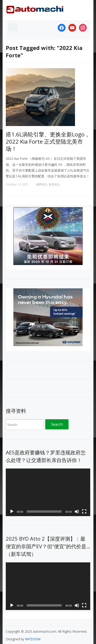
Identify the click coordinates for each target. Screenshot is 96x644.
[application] (48, 492)
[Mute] (77, 512)
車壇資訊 (54, 184)
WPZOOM (33, 639)
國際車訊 (42, 184)
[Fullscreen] (84, 512)
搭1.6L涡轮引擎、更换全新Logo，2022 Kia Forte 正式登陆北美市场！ (48, 141)
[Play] (12, 512)
